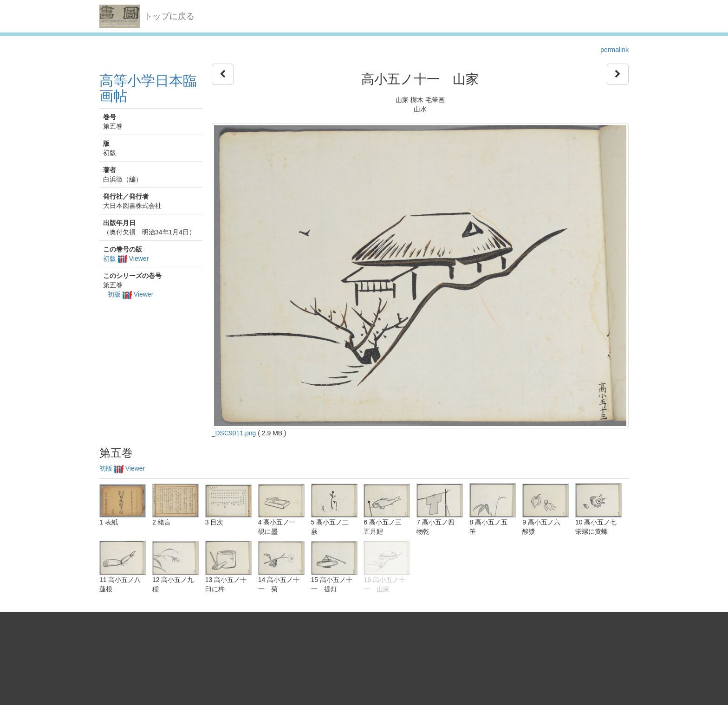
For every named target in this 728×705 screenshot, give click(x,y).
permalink (614, 50)
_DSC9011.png (234, 433)
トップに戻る (169, 16)
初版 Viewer (126, 259)
